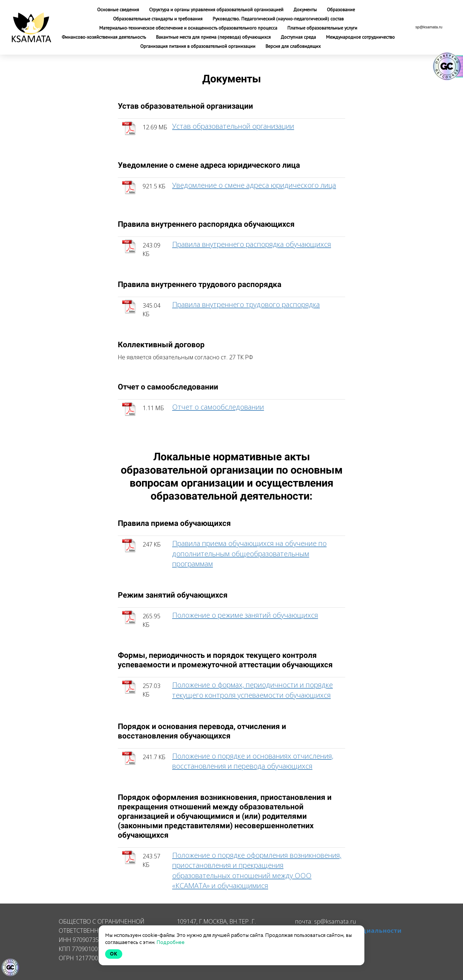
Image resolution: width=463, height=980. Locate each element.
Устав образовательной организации (233, 126)
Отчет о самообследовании (218, 407)
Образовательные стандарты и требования (158, 19)
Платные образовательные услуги (322, 28)
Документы (306, 10)
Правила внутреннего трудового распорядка (246, 304)
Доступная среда (299, 37)
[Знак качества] (10, 968)
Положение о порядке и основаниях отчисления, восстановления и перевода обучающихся (253, 761)
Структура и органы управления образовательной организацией (217, 10)
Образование (341, 10)
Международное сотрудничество (360, 37)
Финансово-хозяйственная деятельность (104, 37)
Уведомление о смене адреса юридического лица (254, 185)
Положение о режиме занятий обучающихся (245, 615)
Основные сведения (119, 10)
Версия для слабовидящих (293, 46)
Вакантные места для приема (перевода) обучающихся (214, 37)
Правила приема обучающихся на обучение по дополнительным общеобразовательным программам (249, 553)
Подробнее (171, 942)
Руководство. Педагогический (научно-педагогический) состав (278, 19)
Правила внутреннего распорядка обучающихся (252, 244)
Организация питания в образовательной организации (198, 46)
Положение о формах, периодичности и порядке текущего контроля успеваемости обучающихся (252, 690)
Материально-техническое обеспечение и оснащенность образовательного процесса (189, 28)
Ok (114, 954)
